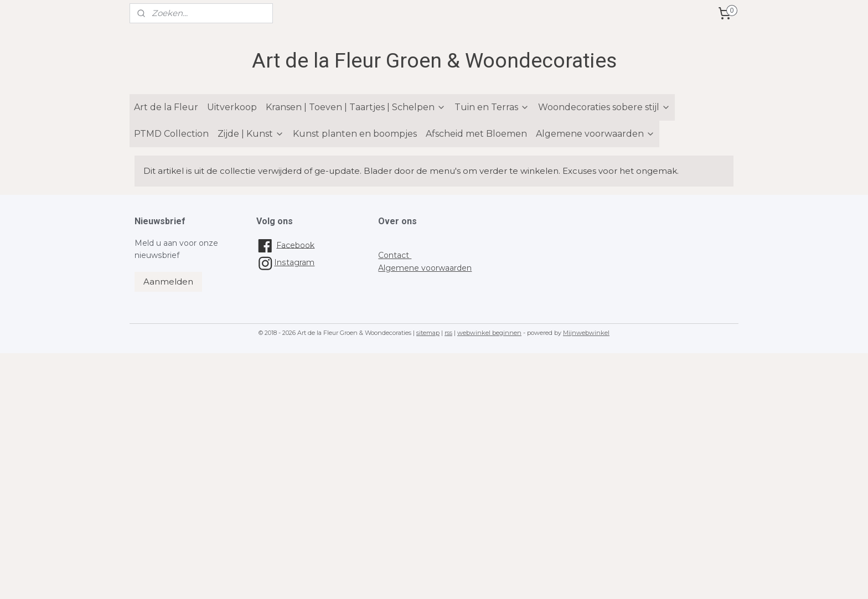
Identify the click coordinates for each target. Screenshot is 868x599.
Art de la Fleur (166, 107)
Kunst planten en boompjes (355, 134)
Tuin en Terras (492, 107)
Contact (395, 255)
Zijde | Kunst (251, 134)
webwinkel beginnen (489, 333)
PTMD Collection (171, 134)
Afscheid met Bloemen (476, 134)
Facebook (295, 245)
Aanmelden (168, 282)
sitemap (428, 333)
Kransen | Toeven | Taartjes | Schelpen (356, 107)
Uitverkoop (232, 107)
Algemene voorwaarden (595, 134)
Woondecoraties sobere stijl (604, 107)
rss (448, 333)
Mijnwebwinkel (586, 333)
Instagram (285, 262)
